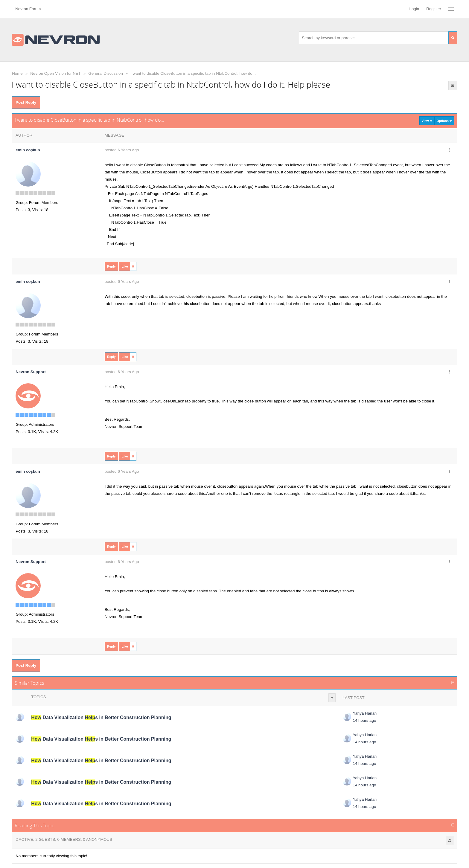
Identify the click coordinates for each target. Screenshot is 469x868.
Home (17, 73)
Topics (38, 697)
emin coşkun (28, 150)
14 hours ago (365, 720)
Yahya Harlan (365, 713)
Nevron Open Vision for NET (55, 73)
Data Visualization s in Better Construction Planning (101, 717)
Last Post (354, 698)
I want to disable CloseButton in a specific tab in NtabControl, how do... (193, 73)
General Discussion (106, 73)
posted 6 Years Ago (122, 150)
